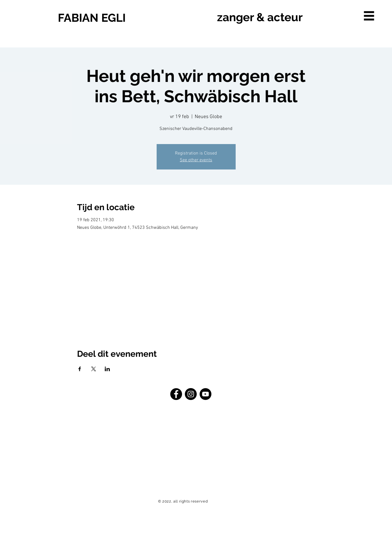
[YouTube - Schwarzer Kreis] (205, 394)
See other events (196, 160)
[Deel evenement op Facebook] (80, 369)
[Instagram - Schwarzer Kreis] (191, 394)
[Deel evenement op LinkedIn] (107, 369)
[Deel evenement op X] (94, 369)
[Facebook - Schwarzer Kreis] (176, 394)
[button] (369, 16)
